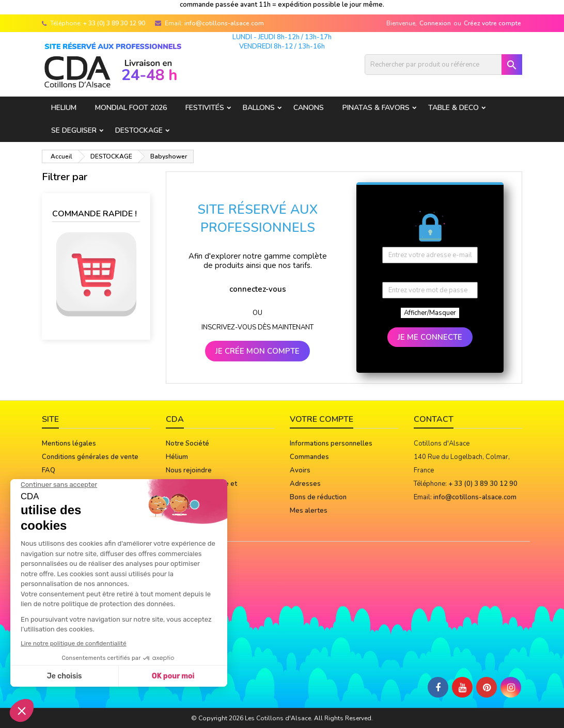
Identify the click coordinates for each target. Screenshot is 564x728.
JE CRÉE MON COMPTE (257, 351)
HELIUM (64, 108)
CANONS (309, 108)
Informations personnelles (331, 444)
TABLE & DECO (453, 108)
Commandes (309, 457)
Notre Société (187, 444)
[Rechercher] (443, 65)
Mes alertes (309, 511)
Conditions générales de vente (90, 457)
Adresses (305, 484)
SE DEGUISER (74, 130)
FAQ (49, 470)
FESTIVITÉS (205, 108)
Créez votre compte (492, 23)
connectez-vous (258, 289)
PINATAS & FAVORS (376, 108)
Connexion (435, 23)
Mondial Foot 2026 (131, 108)
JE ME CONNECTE (430, 337)
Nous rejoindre (189, 470)
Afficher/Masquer (430, 313)
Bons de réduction (318, 497)
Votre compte (322, 419)
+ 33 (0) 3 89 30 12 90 (114, 23)
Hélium (177, 457)
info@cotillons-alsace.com (224, 23)
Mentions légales (69, 444)
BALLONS (259, 108)
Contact (434, 419)
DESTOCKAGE (139, 130)
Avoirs (300, 470)
